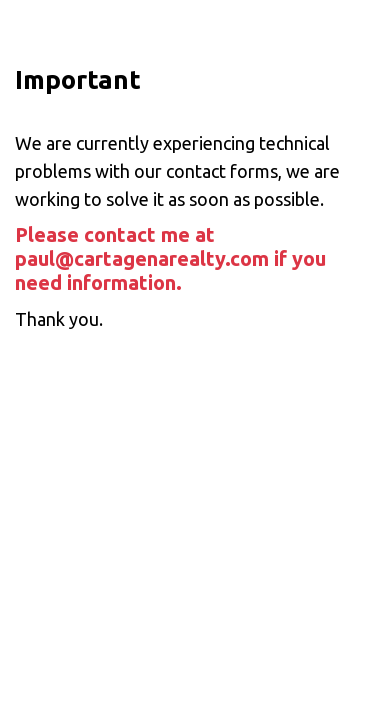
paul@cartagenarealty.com (142, 258)
